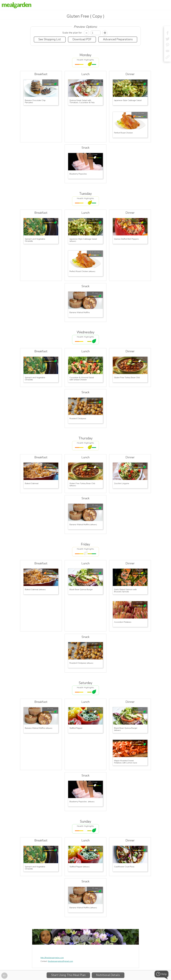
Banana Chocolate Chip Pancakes (35, 101)
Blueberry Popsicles (78, 174)
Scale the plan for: (72, 33)
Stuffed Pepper (76, 728)
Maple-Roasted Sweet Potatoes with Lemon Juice (126, 762)
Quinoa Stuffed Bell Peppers (126, 239)
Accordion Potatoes (123, 622)
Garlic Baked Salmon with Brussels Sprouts (126, 591)
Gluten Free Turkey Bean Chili (127, 377)
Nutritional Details (108, 975)
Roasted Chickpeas (78, 418)
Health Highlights (85, 60)
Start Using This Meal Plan (68, 975)
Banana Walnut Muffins (80, 312)
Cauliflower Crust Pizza (124, 867)
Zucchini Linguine (122, 483)
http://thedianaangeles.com (52, 958)
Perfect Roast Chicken (123, 133)
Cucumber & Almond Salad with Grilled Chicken (82, 379)
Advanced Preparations (118, 39)
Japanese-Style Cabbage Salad (128, 100)
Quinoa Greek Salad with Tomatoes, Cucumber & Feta (82, 101)
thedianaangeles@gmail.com (60, 961)
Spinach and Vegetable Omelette (35, 240)
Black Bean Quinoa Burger (81, 589)
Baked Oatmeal (32, 483)
